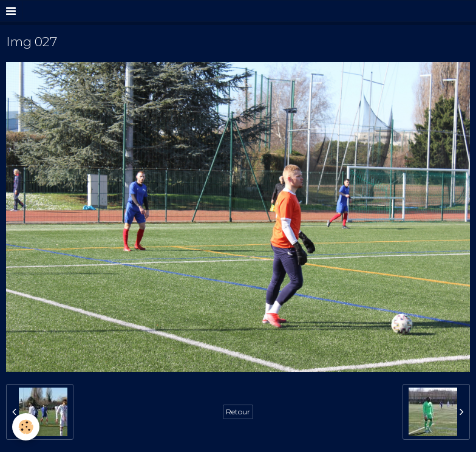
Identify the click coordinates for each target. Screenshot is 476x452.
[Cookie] (26, 427)
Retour (238, 412)
